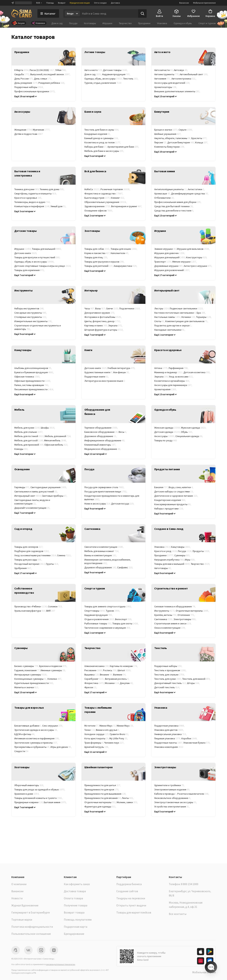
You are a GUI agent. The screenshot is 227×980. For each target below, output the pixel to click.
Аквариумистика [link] (126, 266)
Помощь (50, 3)
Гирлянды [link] (22, 487)
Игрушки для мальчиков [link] (193, 249)
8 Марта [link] (22, 70)
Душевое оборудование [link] (101, 567)
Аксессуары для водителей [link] (172, 83)
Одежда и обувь (183, 23)
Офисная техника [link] (27, 377)
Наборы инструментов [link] (29, 308)
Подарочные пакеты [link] (169, 743)
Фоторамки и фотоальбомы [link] (103, 317)
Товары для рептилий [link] (99, 266)
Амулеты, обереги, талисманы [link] (173, 138)
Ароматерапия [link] (166, 389)
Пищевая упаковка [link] (168, 738)
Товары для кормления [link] (30, 270)
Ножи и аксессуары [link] (98, 504)
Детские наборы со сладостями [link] (174, 492)
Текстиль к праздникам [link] (170, 670)
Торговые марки (22, 920)
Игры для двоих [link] (61, 747)
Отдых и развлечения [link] (100, 619)
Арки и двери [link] (196, 628)
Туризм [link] (113, 611)
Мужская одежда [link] (194, 428)
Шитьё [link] (124, 670)
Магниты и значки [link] (27, 687)
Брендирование (74, 934)
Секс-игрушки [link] (53, 726)
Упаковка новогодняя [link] (169, 747)
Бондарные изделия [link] (98, 134)
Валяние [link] (120, 675)
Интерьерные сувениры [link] (31, 675)
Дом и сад (57, 23)
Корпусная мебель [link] (57, 453)
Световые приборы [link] (55, 496)
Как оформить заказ (77, 884)
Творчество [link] (201, 564)
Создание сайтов (127, 891)
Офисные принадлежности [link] (33, 381)
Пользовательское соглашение (31, 934)
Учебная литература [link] (121, 368)
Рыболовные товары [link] (98, 623)
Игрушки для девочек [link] (170, 253)
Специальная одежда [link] (189, 436)
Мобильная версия (204, 972)
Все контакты (178, 914)
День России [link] (24, 79)
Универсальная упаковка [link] (171, 734)
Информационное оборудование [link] (105, 440)
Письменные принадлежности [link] (34, 389)
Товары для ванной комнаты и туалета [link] (39, 798)
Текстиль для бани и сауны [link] (102, 130)
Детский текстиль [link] (167, 687)
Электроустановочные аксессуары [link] (176, 802)
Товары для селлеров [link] (29, 547)
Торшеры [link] (204, 317)
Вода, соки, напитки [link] (181, 487)
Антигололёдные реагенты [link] (171, 189)
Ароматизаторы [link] (166, 87)
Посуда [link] (185, 551)
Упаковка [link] (163, 547)
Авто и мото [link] (94, 70)
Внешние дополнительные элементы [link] (177, 91)
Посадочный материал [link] (30, 564)
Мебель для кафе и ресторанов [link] (49, 449)
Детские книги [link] (26, 253)
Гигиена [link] (185, 389)
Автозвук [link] (181, 70)
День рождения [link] (26, 83)
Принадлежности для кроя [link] (102, 789)
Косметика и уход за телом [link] (103, 142)
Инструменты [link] (165, 611)
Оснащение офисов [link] (99, 211)
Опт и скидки (100, 3)
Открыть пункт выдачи (131, 905)
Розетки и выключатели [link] (193, 794)
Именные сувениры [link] (53, 670)
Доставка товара (75, 891)
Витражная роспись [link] (117, 679)
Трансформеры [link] (94, 743)
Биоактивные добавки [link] (28, 726)
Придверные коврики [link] (29, 802)
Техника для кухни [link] (27, 189)
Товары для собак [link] (98, 249)
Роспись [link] (110, 670)
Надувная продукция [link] (116, 74)
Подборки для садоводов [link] (32, 551)
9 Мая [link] (61, 70)
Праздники (144, 23)
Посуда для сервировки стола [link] (105, 487)
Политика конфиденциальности (32, 927)
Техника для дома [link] (52, 189)
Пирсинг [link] (161, 142)
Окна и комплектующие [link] (170, 628)
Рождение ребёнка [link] (52, 83)
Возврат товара (74, 912)
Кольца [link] (202, 142)
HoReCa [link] (92, 189)
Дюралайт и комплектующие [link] (32, 508)
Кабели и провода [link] (166, 794)
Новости (17, 898)
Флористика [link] (95, 683)
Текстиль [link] (131, 79)
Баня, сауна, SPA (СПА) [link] (99, 215)
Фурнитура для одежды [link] (100, 807)
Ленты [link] (128, 798)
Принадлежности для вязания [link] (103, 798)
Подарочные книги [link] (97, 377)
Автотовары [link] (163, 568)
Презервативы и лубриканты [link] (32, 747)
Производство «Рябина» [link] (31, 606)
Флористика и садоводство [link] (104, 194)
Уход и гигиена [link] (56, 270)
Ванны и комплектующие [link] (101, 555)
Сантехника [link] (164, 619)
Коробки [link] (190, 738)
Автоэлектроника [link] (184, 79)
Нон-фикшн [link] (121, 372)
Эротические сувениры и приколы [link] (36, 743)
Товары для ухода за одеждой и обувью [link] (40, 789)
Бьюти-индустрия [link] (98, 198)
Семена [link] (64, 555)
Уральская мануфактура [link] (30, 611)
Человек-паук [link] (114, 743)
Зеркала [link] (115, 325)
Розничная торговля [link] (116, 189)
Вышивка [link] (92, 675)
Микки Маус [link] (108, 726)
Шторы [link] (194, 683)
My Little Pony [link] (119, 738)
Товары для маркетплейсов (134, 912)
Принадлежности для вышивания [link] (106, 794)
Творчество (125, 23)
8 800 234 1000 (190, 884)
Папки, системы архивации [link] (32, 385)
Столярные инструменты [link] (31, 317)
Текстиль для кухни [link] (168, 679)
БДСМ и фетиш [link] (25, 734)
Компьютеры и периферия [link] (32, 206)
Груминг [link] (91, 270)
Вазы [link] (101, 308)
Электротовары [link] (185, 619)
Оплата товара (73, 898)
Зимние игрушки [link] (166, 249)
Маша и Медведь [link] (130, 747)
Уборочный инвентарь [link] (29, 785)
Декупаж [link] (127, 683)
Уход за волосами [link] (181, 377)
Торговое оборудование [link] (101, 428)
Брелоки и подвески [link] (53, 666)
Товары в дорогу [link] (26, 807)
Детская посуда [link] (123, 504)
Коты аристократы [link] (97, 738)
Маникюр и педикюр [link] (169, 372)
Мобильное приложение (204, 3)
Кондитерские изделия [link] (170, 500)
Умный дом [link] (59, 206)
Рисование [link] (94, 670)
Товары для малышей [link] (47, 249)
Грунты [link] (52, 564)
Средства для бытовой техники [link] (174, 206)
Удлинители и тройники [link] (170, 785)
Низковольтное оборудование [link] (173, 798)
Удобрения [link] (23, 568)
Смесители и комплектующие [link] (104, 547)
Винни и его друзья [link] (108, 730)
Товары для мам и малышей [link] (173, 564)
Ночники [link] (189, 317)
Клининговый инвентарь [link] (100, 445)
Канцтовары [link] (181, 547)
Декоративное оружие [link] (100, 313)
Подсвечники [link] (130, 308)
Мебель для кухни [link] (28, 428)
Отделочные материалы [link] (193, 611)
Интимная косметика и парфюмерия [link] (37, 738)
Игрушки (107, 23)
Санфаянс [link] (125, 567)
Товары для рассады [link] (28, 560)
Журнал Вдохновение (25, 905)
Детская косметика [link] (197, 372)
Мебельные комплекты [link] (29, 453)
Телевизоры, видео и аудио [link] (33, 202)
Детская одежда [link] (168, 432)
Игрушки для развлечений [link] (172, 270)
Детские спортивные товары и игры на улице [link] (43, 266)
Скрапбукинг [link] (95, 679)
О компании (19, 884)
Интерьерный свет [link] (28, 496)
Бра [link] (201, 313)
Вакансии (184, 3)
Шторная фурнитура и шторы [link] (104, 330)
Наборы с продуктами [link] (169, 509)
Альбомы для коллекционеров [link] (33, 368)
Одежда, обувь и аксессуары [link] (34, 262)
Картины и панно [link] (96, 325)
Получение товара (76, 905)
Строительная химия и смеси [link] (173, 623)
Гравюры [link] (104, 687)
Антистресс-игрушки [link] (198, 266)
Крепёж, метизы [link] (166, 615)
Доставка (115, 3)
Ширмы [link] (129, 330)
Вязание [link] (106, 675)
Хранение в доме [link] (27, 794)
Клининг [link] (118, 198)
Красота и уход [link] (166, 551)
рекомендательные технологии (60, 964)
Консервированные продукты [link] (173, 504)
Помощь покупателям (78, 920)
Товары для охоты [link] (126, 623)
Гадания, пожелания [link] (27, 670)
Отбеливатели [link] (164, 198)
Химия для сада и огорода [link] (49, 568)
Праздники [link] (164, 555)
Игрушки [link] (23, 249)
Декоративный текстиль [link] (171, 683)
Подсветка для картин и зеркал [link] (173, 325)
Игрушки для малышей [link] (170, 257)
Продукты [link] (201, 551)
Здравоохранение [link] (98, 206)
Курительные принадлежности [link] (34, 683)
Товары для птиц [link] (96, 257)
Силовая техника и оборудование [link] (175, 606)
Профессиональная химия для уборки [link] (178, 202)
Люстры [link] (162, 308)
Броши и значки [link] (166, 130)
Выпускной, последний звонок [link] (50, 74)
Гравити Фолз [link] (120, 734)
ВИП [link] (51, 611)
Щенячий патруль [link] (97, 747)
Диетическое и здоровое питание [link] (176, 496)
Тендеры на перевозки (131, 898)
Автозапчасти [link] (164, 70)
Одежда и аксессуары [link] (188, 568)
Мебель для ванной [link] (58, 436)
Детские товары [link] (116, 70)
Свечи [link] (113, 308)
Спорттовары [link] (95, 611)
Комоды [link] (21, 449)
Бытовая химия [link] (55, 802)
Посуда (73, 23)
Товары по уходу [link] (166, 440)
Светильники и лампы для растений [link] (36, 492)
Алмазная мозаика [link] (97, 666)
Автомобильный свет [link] (194, 74)
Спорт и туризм (207, 23)
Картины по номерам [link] (124, 666)
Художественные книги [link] (99, 372)
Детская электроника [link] (29, 211)
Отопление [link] (186, 615)
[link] (44, 57)
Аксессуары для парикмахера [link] (173, 385)
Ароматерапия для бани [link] (123, 147)
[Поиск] (142, 13)
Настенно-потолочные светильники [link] (175, 313)
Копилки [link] (55, 679)
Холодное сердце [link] (97, 734)
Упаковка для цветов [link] (169, 730)
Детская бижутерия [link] (181, 142)
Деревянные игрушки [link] (169, 266)
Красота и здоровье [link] (28, 198)
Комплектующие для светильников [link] (187, 321)
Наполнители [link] (120, 253)
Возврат (62, 3)
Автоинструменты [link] (167, 74)
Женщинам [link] (24, 130)
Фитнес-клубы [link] (124, 211)
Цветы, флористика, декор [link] (103, 321)
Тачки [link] (90, 730)
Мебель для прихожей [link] (29, 445)
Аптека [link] (161, 368)
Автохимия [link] (163, 79)
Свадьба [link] (22, 74)
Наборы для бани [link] (96, 147)
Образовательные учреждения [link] (106, 202)
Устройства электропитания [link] (172, 807)
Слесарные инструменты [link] (31, 313)
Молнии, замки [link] (127, 802)
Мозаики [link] (112, 683)
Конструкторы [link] (197, 257)
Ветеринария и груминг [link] (127, 206)
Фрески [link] (91, 687)
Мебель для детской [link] (29, 440)
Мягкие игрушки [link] (185, 262)
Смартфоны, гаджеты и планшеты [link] (36, 194)
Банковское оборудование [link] (102, 432)
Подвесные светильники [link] (187, 308)
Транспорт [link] (163, 262)
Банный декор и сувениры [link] (102, 138)
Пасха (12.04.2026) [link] (42, 70)
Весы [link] (123, 432)
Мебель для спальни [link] (29, 432)
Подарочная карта (76, 927)
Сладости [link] (21, 751)
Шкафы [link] (48, 428)
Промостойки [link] (93, 632)
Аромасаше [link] (163, 194)
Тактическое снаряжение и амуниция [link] (108, 628)
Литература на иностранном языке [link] (105, 381)
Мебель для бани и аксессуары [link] (104, 151)
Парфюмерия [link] (179, 368)
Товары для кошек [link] (124, 249)
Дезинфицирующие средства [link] (190, 194)
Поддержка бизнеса (129, 884)
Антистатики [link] (196, 189)
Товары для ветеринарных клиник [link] (120, 270)
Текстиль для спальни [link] (170, 675)
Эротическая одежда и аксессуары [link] (36, 730)
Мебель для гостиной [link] (30, 436)
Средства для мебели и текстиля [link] (174, 211)
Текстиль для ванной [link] (196, 679)
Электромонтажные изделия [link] (172, 789)
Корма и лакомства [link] (98, 253)
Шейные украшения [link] (168, 134)
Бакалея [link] (161, 487)
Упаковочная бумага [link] (197, 743)
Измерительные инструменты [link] (34, 321)
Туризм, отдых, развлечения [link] (103, 83)
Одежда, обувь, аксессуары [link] (104, 79)
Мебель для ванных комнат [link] (102, 551)
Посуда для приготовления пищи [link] (106, 492)
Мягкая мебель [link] (56, 440)
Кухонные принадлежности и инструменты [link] (111, 508)
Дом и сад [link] (93, 74)
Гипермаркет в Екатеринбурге (31, 912)
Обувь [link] (187, 432)
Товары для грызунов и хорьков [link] (105, 262)
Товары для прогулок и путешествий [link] (37, 257)
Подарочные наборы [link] (29, 87)
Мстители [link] (92, 726)
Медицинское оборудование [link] (103, 449)
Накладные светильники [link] (170, 330)
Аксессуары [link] (165, 436)
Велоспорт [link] (124, 619)
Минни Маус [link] (125, 726)
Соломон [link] (55, 606)
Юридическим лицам (80, 3)
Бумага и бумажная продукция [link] (34, 372)
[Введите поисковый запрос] (109, 13)
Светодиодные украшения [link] (49, 487)
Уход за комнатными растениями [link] (36, 555)
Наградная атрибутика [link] (170, 560)
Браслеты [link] (199, 138)
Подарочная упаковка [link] (170, 726)
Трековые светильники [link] (169, 334)
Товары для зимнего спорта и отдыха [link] (108, 606)
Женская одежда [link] (168, 428)
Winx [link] (114, 747)
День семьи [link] (43, 79)
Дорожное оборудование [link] (101, 436)
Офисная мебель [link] (56, 445)
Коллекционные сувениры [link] (31, 679)
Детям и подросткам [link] (29, 134)
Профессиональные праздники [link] (35, 91)
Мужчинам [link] (42, 130)
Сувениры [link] (182, 555)
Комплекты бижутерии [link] (170, 147)
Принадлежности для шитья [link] (103, 785)
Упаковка (162, 23)
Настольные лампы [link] (168, 317)
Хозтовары (90, 23)
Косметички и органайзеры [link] (172, 381)
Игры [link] (190, 560)
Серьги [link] (186, 130)
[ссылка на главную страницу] (22, 13)
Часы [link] (90, 308)
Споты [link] (160, 321)
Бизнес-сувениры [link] (27, 666)
